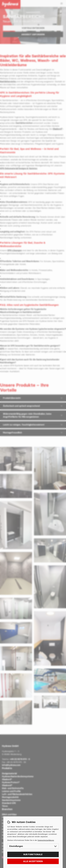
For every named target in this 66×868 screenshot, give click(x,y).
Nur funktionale (33, 854)
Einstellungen (33, 846)
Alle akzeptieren (33, 861)
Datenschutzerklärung (46, 840)
